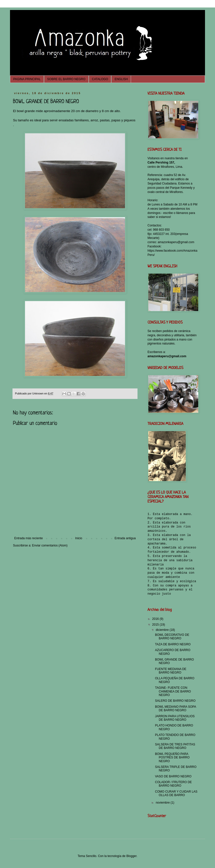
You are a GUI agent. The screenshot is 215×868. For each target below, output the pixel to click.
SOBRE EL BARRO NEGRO (66, 79)
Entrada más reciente (28, 538)
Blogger (131, 856)
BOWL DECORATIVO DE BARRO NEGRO (172, 637)
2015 (156, 625)
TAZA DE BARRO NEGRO (173, 644)
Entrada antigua (125, 538)
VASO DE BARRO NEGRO (173, 776)
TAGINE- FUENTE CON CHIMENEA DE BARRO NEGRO (173, 691)
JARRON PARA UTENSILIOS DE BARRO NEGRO (175, 718)
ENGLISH (121, 79)
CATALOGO (100, 79)
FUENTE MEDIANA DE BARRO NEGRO (171, 671)
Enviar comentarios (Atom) (50, 545)
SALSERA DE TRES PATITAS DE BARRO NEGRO (175, 746)
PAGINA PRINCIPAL (27, 79)
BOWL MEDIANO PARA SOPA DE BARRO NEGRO (175, 708)
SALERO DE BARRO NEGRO (175, 701)
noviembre (163, 803)
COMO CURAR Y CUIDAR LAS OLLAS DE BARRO (176, 793)
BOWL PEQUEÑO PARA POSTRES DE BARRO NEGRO (172, 758)
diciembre (163, 630)
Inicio (79, 538)
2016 (156, 619)
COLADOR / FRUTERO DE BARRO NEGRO (173, 784)
